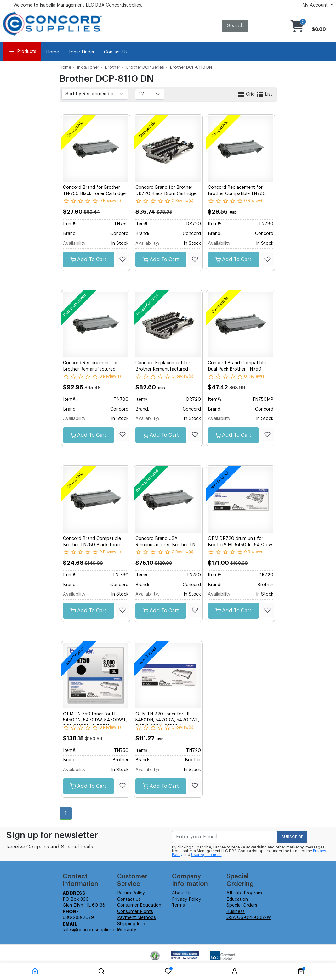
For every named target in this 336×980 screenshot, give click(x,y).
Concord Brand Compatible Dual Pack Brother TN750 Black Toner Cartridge (237, 369)
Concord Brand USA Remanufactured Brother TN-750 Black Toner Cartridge (166, 545)
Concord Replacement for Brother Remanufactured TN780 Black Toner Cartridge (94, 369)
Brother (113, 67)
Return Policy (131, 893)
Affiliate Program (244, 893)
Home (52, 52)
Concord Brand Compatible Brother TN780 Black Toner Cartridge (92, 545)
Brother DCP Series (145, 67)
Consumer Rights (135, 912)
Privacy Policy (187, 899)
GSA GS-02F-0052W (249, 918)
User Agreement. (206, 855)
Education (237, 899)
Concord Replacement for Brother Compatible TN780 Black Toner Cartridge (237, 194)
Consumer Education (139, 905)
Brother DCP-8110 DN (191, 67)
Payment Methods (137, 918)
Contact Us (116, 52)
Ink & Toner (88, 67)
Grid (247, 94)
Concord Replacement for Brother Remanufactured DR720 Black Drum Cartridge (166, 369)
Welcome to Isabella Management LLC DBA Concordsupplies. (78, 5)
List (264, 94)
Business (236, 912)
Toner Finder (81, 52)
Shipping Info (131, 924)
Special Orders (242, 905)
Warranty (127, 930)
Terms (178, 905)
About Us (182, 893)
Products (22, 52)
